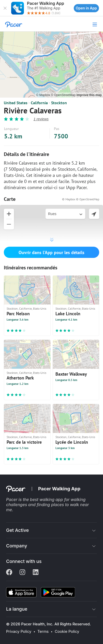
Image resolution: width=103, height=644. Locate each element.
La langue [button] (17, 609)
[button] (5, 8)
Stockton (59, 103)
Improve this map (89, 95)
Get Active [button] (17, 530)
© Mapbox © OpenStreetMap (81, 199)
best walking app (47, 500)
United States (16, 103)
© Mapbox (43, 95)
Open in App (86, 8)
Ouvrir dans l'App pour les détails (51, 252)
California (39, 103)
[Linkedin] (36, 573)
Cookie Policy (67, 632)
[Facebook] (9, 573)
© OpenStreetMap (64, 95)
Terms (43, 632)
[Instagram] (22, 573)
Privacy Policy (19, 632)
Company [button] (17, 546)
